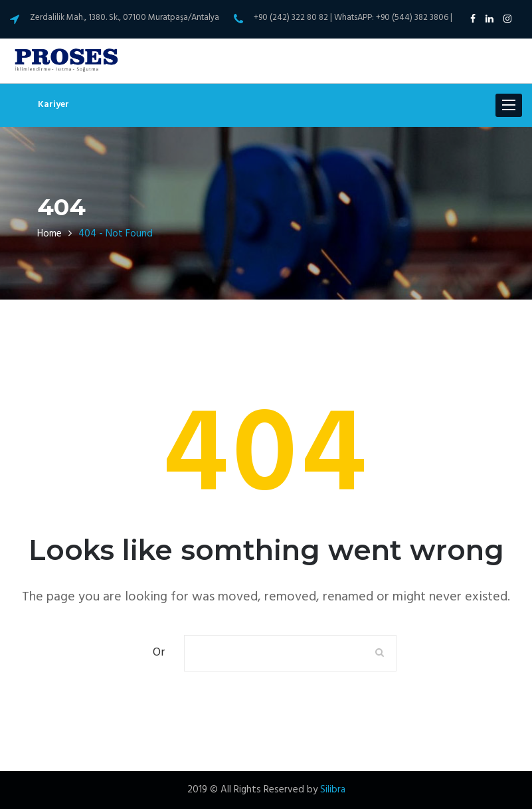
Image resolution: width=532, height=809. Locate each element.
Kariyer (53, 105)
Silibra (333, 790)
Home (49, 234)
